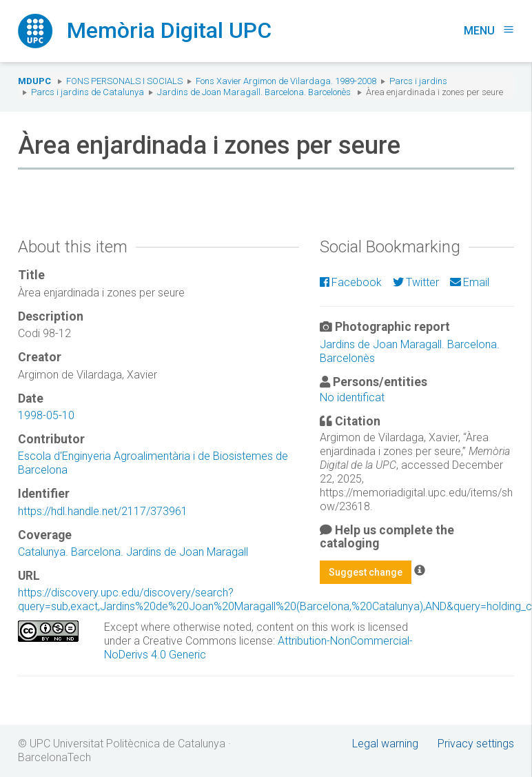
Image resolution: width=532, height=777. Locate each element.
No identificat (352, 397)
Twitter (416, 282)
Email (470, 282)
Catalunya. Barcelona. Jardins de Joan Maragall (133, 552)
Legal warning (385, 744)
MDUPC (34, 81)
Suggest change (366, 572)
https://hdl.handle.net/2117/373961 (103, 511)
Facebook (351, 282)
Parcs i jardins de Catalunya (88, 92)
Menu (489, 31)
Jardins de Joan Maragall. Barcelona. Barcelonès (254, 92)
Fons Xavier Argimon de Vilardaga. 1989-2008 (286, 81)
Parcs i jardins (418, 81)
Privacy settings (476, 744)
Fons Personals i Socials (124, 81)
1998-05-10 (46, 415)
